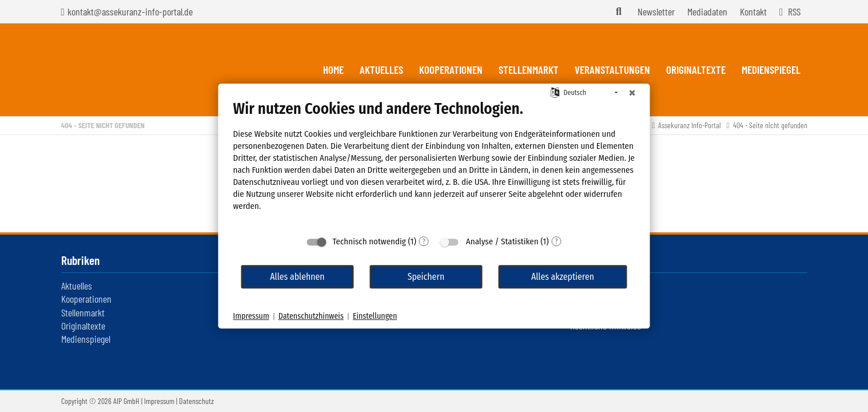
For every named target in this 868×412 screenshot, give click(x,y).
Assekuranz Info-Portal (690, 125)
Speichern (426, 277)
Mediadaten (707, 11)
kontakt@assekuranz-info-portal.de (130, 11)
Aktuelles (77, 286)
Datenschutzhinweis (311, 316)
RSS (794, 11)
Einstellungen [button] (375, 316)
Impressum (159, 401)
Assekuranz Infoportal (126, 70)
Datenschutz (196, 401)
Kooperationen (86, 299)
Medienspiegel (86, 339)
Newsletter (656, 11)
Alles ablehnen (297, 277)
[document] (434, 164)
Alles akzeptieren (563, 277)
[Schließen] (632, 93)
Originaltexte (83, 326)
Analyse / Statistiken (502, 241)
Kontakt (753, 11)
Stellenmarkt (83, 312)
